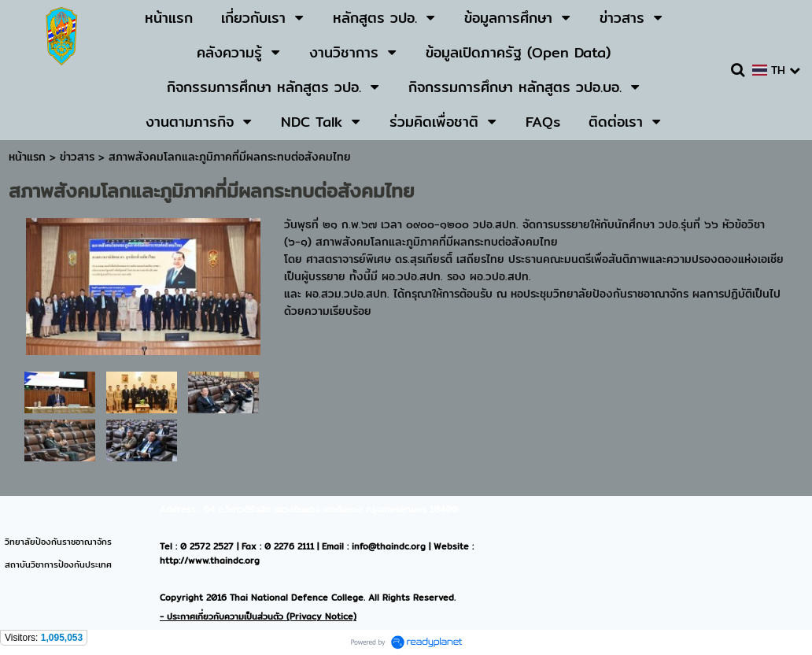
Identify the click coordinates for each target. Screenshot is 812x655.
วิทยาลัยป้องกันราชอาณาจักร (58, 542)
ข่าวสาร (79, 157)
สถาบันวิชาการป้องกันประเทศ (58, 564)
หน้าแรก (27, 157)
